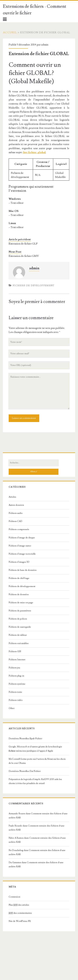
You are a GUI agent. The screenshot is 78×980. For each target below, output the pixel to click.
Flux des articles (19, 905)
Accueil (10, 32)
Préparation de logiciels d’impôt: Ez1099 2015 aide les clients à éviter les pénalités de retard (35, 781)
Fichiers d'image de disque (22, 538)
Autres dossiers (16, 505)
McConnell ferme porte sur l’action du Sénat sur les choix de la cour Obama (37, 761)
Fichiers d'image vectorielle (22, 554)
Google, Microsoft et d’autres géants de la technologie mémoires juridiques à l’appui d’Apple (35, 749)
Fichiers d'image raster (20, 546)
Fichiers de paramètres (20, 611)
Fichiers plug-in (16, 676)
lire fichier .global (34, 152)
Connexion (14, 897)
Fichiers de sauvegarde (20, 627)
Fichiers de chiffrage (19, 578)
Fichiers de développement (34, 286)
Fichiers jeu (14, 668)
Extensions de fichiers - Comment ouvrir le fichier (35, 10)
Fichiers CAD (15, 521)
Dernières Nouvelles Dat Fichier (25, 771)
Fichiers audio (16, 513)
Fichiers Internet (17, 660)
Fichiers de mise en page (21, 603)
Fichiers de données (19, 594)
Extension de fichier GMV (24, 256)
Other (12, 708)
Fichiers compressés (19, 529)
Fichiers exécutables (19, 643)
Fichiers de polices (18, 619)
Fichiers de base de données (23, 570)
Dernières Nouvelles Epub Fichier (25, 739)
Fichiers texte (15, 692)
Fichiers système (17, 684)
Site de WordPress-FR (20, 921)
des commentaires (20, 913)
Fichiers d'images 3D (19, 562)
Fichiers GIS (15, 651)
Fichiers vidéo (16, 700)
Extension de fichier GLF (23, 244)
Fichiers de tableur (18, 635)
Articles (12, 497)
